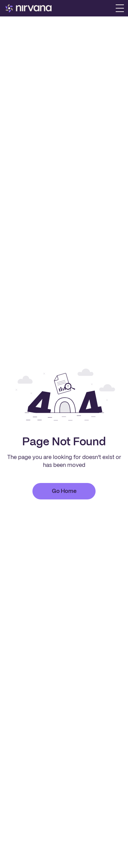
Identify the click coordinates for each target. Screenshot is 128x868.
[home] (29, 8)
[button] (120, 8)
